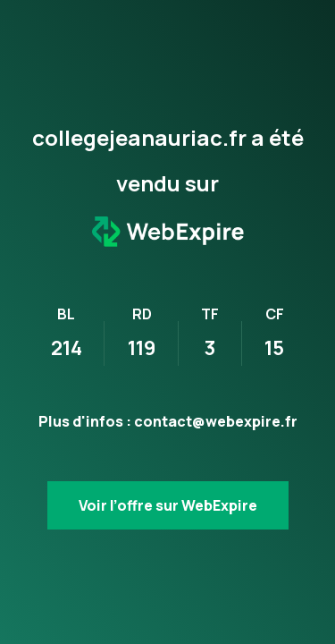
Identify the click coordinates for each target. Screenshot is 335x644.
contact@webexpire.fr (216, 421)
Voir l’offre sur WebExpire (168, 505)
